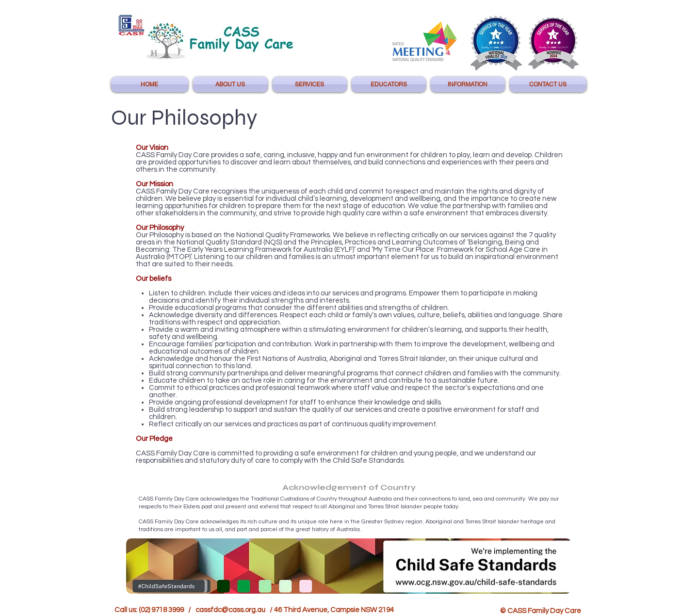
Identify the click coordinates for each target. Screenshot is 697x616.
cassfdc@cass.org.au (230, 610)
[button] (230, 84)
